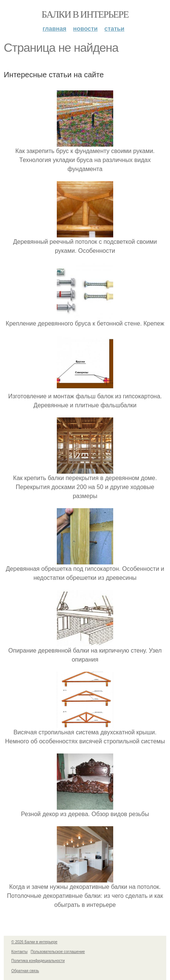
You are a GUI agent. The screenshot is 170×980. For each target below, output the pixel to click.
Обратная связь (25, 971)
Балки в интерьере (85, 14)
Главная (54, 29)
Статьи (115, 29)
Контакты (19, 952)
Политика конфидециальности (38, 961)
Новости (85, 29)
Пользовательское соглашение (58, 952)
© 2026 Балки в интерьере (34, 942)
